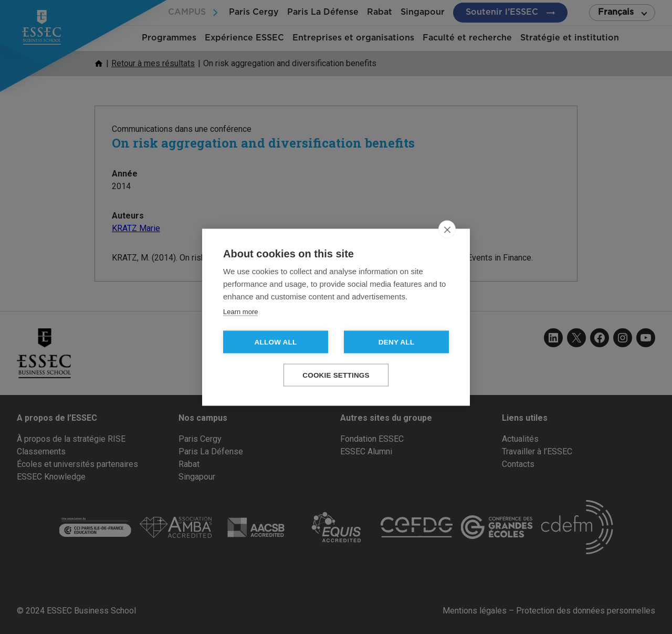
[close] (447, 229)
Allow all (276, 342)
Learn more (240, 311)
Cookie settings (336, 375)
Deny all (396, 342)
